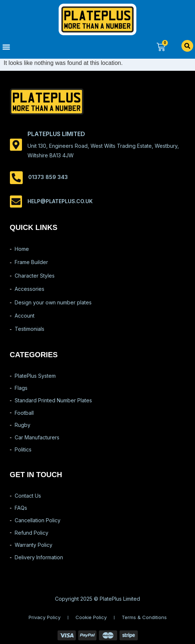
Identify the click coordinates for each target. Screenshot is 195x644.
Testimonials (30, 329)
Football (24, 413)
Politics (23, 449)
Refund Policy (32, 533)
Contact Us (28, 496)
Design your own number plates (53, 302)
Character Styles (35, 276)
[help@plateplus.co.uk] (16, 202)
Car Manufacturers (37, 437)
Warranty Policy (34, 545)
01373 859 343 (48, 177)
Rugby (23, 425)
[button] (49, 47)
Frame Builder (31, 262)
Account (25, 316)
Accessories (30, 289)
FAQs (21, 508)
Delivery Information (39, 557)
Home (22, 249)
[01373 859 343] (16, 178)
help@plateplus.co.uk (60, 201)
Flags (21, 388)
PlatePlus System (35, 376)
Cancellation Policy (38, 520)
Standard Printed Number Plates (53, 400)
